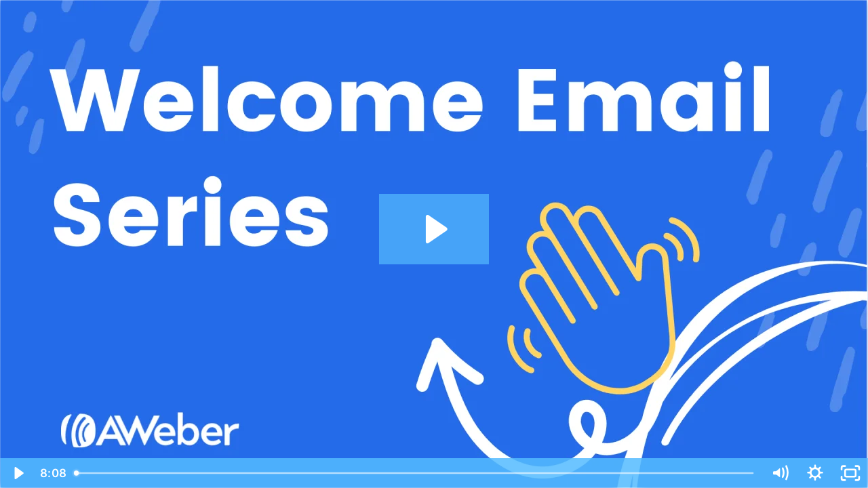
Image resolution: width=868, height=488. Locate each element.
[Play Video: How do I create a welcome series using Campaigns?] (434, 229)
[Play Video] (18, 473)
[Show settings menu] (815, 473)
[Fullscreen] (850, 473)
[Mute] (780, 473)
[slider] (415, 473)
